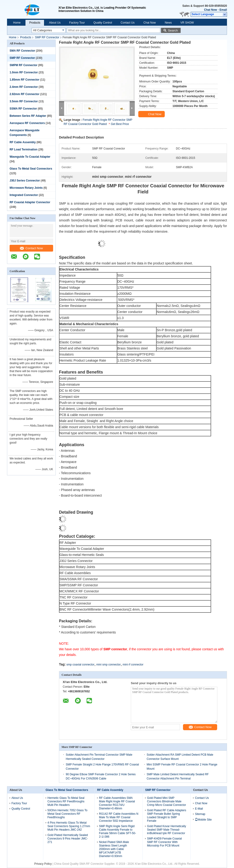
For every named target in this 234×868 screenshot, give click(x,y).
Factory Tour (77, 23)
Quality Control (103, 23)
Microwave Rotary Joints (26, 188)
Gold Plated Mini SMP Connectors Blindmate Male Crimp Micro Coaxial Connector (166, 801)
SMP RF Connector (47, 37)
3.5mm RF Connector (24, 101)
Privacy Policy (43, 864)
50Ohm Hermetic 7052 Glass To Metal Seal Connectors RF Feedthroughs (68, 814)
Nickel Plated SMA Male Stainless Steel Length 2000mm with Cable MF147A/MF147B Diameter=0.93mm (114, 849)
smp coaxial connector (80, 665)
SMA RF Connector (22, 51)
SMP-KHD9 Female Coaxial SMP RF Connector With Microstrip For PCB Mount (164, 842)
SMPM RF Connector (24, 65)
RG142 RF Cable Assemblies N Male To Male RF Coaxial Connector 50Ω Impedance (119, 817)
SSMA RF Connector (23, 109)
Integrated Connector (24, 195)
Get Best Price (120, 124)
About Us (55, 23)
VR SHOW (187, 23)
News (168, 23)
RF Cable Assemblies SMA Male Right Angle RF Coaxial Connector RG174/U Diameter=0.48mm (117, 803)
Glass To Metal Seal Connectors (31, 169)
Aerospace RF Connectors (27, 123)
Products (35, 23)
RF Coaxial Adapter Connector (30, 202)
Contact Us (128, 23)
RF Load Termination (24, 149)
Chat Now (210, 10)
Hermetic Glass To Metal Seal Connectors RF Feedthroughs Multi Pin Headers (66, 801)
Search (173, 30)
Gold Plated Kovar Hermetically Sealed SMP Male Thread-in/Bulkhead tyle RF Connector (166, 830)
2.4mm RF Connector (24, 87)
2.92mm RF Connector (24, 94)
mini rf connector (133, 665)
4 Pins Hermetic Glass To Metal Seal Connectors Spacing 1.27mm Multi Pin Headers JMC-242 (69, 826)
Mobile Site (203, 820)
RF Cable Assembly (23, 142)
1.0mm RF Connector (24, 72)
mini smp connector (109, 665)
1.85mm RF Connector (24, 80)
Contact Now (31, 248)
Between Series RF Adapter (28, 116)
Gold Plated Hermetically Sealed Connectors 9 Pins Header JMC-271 (68, 839)
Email (223, 10)
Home (17, 23)
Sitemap (200, 814)
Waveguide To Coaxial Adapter (30, 157)
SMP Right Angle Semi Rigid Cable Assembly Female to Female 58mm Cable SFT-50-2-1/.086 (117, 831)
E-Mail (199, 809)
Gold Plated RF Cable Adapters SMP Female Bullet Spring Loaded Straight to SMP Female (166, 816)
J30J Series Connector (25, 181)
